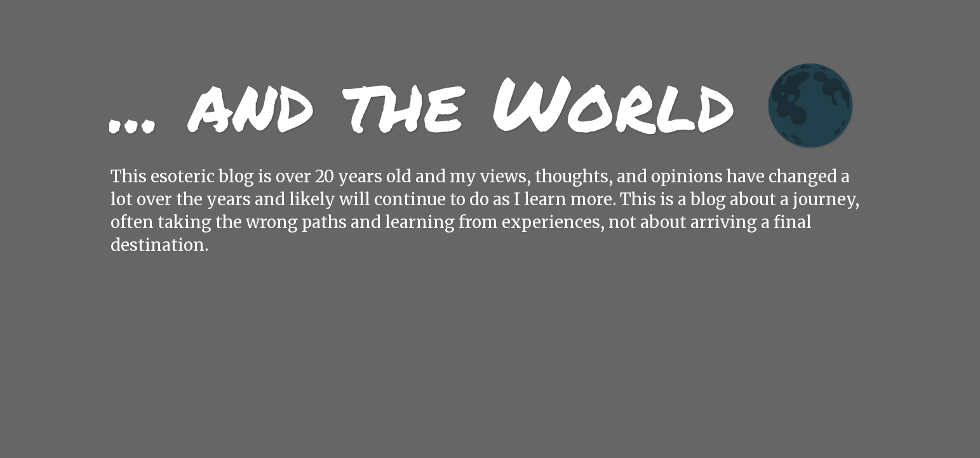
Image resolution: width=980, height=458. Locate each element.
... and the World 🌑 (483, 101)
